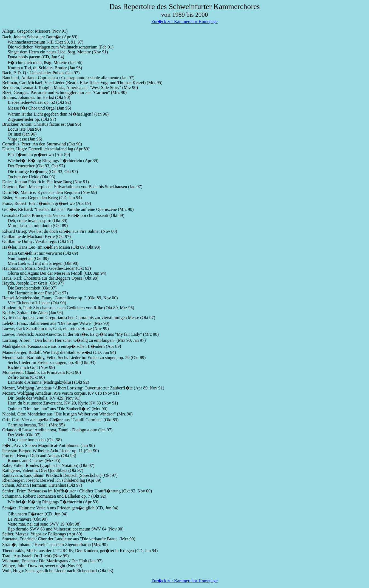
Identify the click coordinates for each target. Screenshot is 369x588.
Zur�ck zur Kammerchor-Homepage (184, 21)
